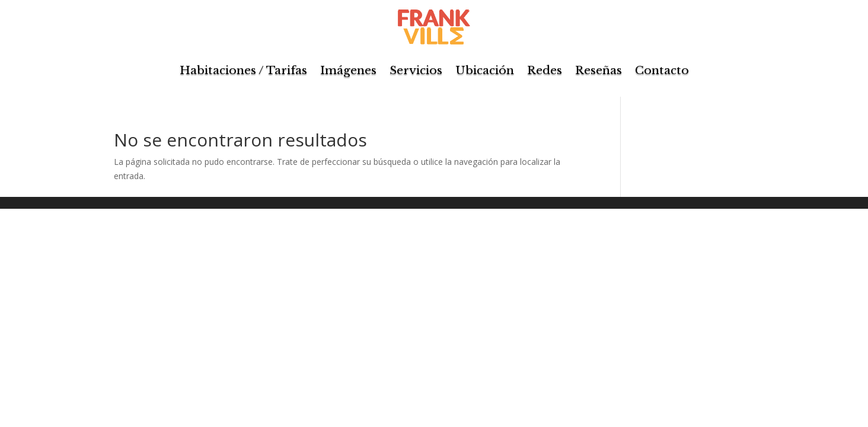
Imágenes (348, 70)
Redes (545, 70)
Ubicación (485, 70)
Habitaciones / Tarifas (243, 70)
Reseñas (599, 70)
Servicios (416, 70)
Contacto (662, 70)
